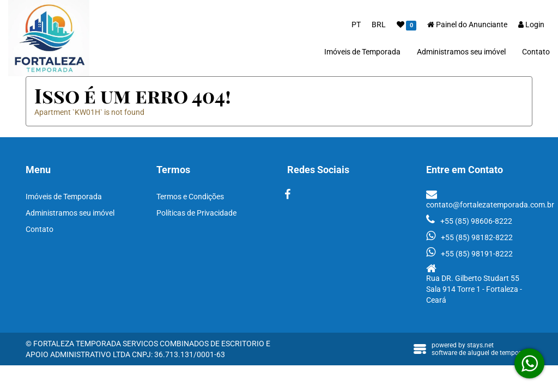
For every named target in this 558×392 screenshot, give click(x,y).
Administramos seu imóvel (461, 52)
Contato (536, 52)
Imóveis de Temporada (362, 52)
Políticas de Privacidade (196, 213)
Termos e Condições (190, 197)
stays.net (480, 345)
